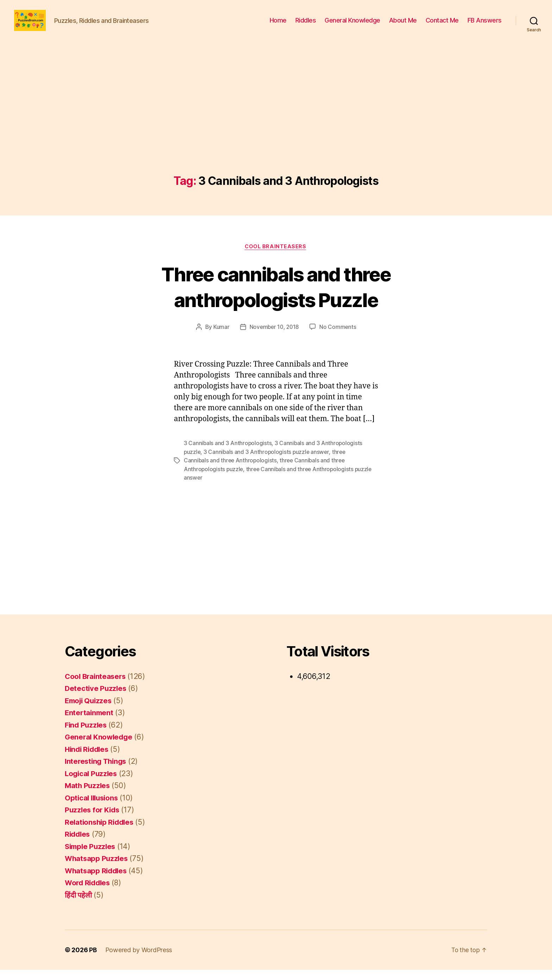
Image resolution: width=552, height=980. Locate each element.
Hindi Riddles (88, 759)
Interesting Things (97, 771)
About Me (403, 26)
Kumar (220, 338)
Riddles (306, 26)
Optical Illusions (93, 808)
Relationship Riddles (101, 832)
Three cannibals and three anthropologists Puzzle (276, 297)
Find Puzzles (87, 735)
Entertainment (90, 723)
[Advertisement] (276, 132)
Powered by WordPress (139, 960)
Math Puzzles (88, 796)
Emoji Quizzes (90, 711)
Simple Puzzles (91, 857)
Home (278, 26)
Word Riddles (89, 893)
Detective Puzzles (96, 698)
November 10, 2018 (274, 338)
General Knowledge (352, 26)
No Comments (339, 338)
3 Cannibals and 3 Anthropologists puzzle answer (268, 463)
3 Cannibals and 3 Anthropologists (228, 454)
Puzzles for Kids (93, 820)
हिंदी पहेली (78, 905)
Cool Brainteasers (276, 257)
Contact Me (442, 26)
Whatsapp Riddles (97, 881)
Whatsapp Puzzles (97, 869)
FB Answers (485, 26)
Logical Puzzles (92, 784)
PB (93, 960)
